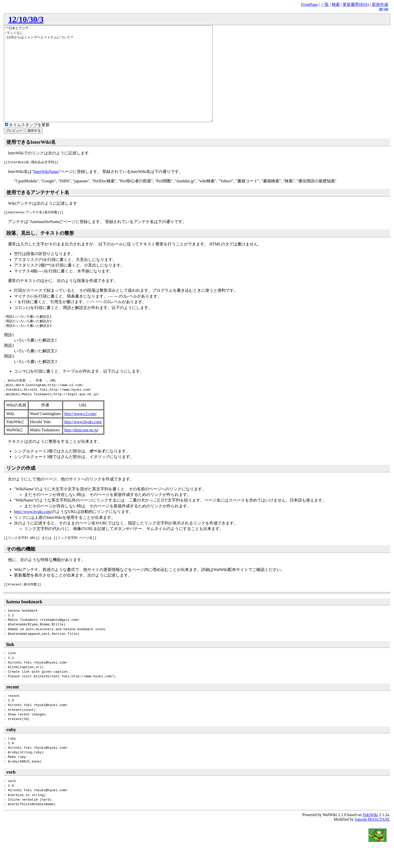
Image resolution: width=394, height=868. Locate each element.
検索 (336, 4)
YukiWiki (370, 834)
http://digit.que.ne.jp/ (82, 449)
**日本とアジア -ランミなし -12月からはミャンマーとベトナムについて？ (121, 83)
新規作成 (380, 4)
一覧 (325, 4)
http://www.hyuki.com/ (83, 441)
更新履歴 (351, 4)
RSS (364, 4)
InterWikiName (46, 191)
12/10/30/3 (26, 19)
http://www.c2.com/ (81, 433)
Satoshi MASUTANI (372, 838)
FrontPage (310, 4)
